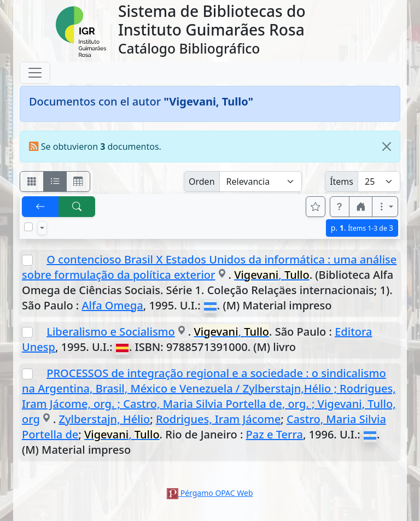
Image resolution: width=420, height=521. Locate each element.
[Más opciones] (385, 207)
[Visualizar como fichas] (32, 182)
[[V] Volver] (40, 207)
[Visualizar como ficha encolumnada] (55, 182)
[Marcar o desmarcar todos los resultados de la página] (28, 227)
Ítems (342, 182)
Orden (202, 182)
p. (362, 228)
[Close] (387, 147)
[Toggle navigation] (35, 73)
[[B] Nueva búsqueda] (77, 207)
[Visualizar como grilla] (78, 182)
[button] (340, 207)
